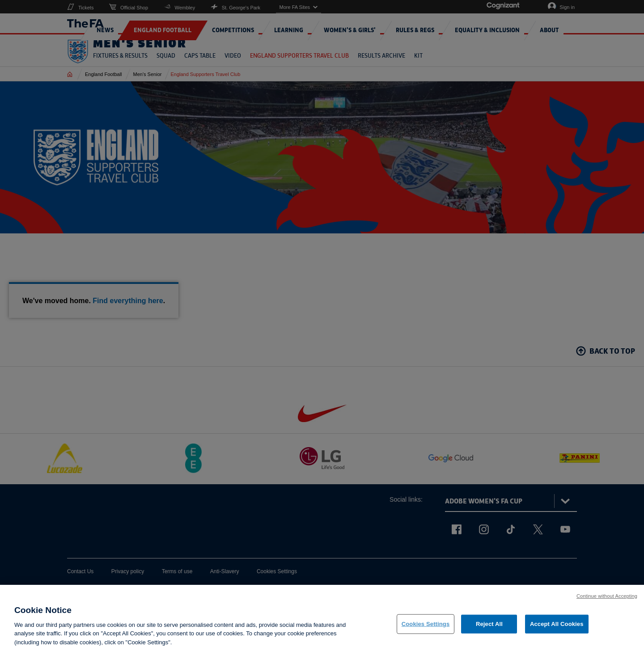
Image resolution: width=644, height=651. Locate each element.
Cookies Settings (426, 631)
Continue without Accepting (607, 603)
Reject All (489, 631)
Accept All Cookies (557, 631)
